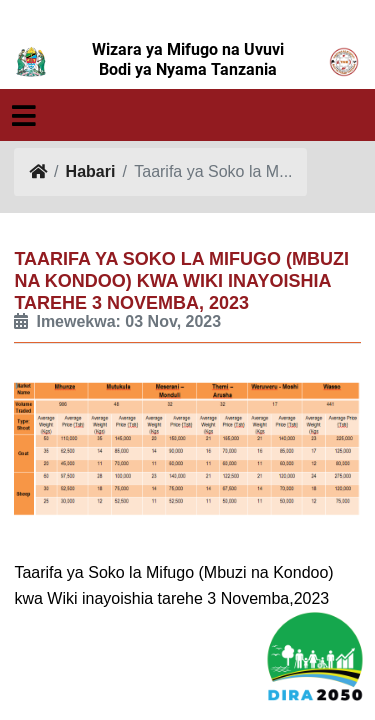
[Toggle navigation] (24, 116)
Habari (91, 171)
